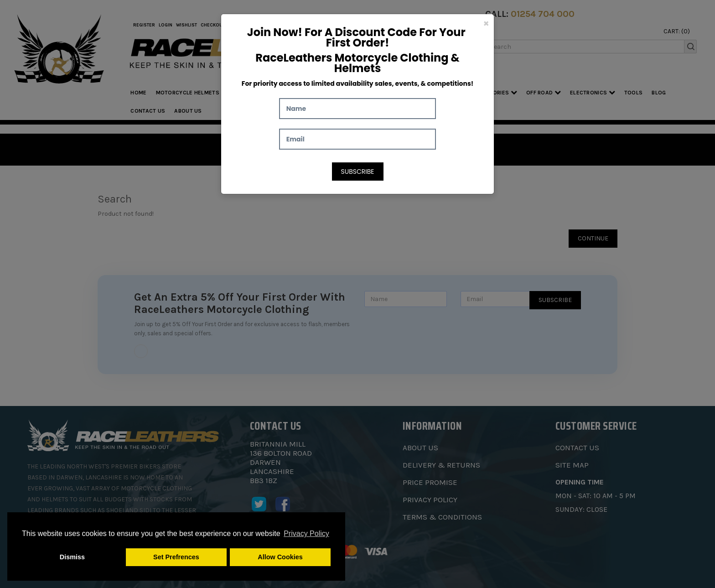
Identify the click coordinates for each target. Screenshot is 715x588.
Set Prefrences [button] (176, 557)
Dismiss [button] (72, 557)
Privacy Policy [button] (306, 533)
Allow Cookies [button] (280, 557)
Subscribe (358, 172)
